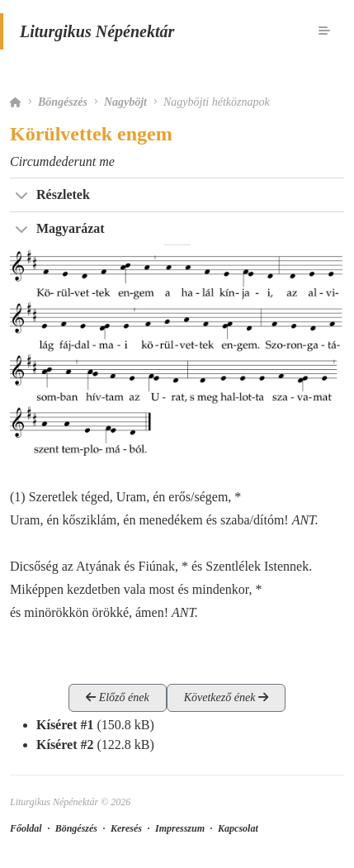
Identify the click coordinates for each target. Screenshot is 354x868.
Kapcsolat (238, 828)
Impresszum (180, 828)
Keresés (126, 828)
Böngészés (63, 102)
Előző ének (118, 697)
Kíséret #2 (65, 745)
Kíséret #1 (65, 725)
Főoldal (26, 828)
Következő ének (226, 697)
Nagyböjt (125, 102)
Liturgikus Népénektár (97, 31)
